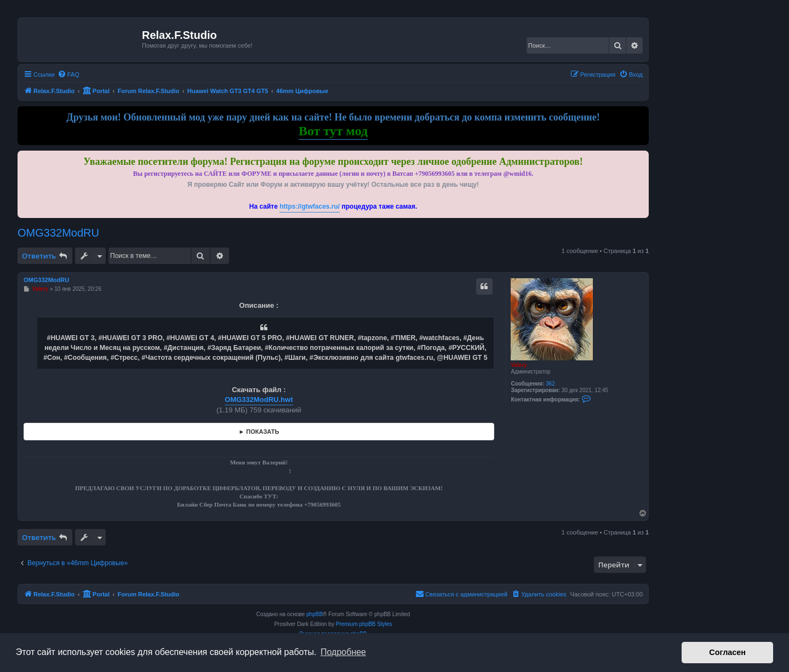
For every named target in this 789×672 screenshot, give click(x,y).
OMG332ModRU (58, 233)
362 (550, 384)
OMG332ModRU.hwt (259, 400)
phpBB (315, 614)
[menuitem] (68, 74)
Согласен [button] (727, 652)
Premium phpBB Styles (364, 624)
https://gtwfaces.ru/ (310, 206)
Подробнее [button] (343, 652)
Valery (519, 365)
